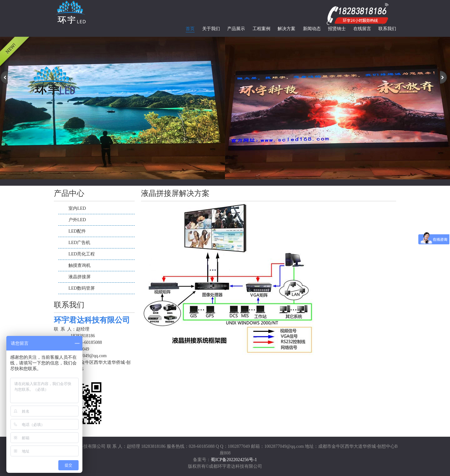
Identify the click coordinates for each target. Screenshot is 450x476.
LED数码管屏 (82, 288)
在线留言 (362, 29)
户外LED (77, 220)
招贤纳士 (337, 29)
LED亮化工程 (82, 254)
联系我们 (387, 29)
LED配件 (77, 231)
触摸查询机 (80, 265)
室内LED (77, 208)
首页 (190, 29)
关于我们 (211, 29)
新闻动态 (312, 29)
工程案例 (261, 29)
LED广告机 (79, 243)
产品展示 (236, 29)
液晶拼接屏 (80, 277)
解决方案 (286, 29)
